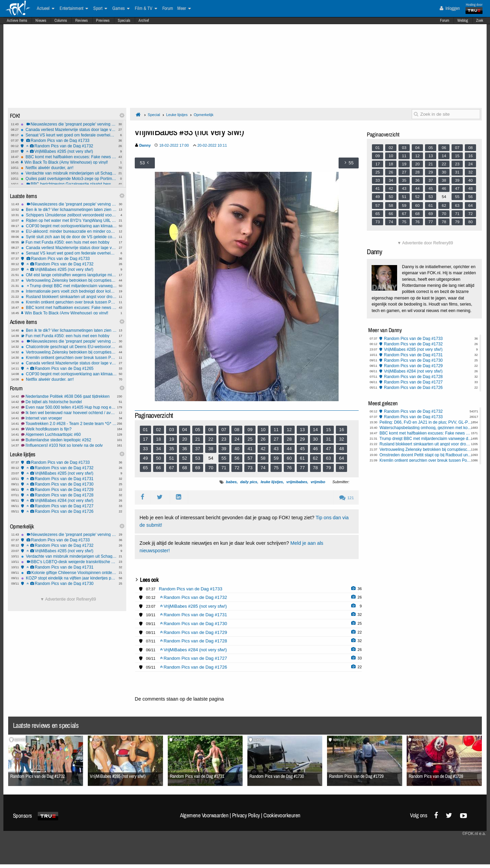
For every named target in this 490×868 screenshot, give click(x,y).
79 (328, 468)
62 (315, 458)
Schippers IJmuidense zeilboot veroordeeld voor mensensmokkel (69, 215)
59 (276, 458)
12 (289, 430)
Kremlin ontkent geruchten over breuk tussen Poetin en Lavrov (69, 302)
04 (184, 430)
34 (159, 449)
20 (184, 439)
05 (198, 430)
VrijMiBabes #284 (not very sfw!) (69, 501)
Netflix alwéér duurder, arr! (69, 168)
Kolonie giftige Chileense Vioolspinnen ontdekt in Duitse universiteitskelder (69, 573)
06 (211, 430)
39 (224, 449)
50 (159, 458)
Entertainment (74, 9)
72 (237, 468)
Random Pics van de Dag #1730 (69, 484)
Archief (144, 20)
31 (328, 439)
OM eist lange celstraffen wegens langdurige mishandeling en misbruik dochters (69, 275)
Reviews (81, 20)
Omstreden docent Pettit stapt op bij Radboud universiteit (426, 455)
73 (250, 468)
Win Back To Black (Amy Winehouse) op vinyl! (69, 162)
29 (302, 439)
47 (328, 449)
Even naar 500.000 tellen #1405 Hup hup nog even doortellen (69, 407)
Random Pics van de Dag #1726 (69, 511)
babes (231, 482)
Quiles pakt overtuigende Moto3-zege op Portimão (69, 179)
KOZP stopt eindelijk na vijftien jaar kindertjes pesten (69, 578)
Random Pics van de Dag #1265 (69, 369)
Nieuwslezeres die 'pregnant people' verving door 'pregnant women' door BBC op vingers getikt (69, 124)
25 (250, 439)
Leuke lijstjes (177, 115)
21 (198, 439)
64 (341, 458)
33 (145, 449)
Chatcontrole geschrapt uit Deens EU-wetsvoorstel (69, 347)
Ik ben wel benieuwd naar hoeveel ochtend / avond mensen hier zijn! (69, 413)
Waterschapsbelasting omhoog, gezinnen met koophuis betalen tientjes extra (426, 428)
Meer (184, 9)
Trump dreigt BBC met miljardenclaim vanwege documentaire (69, 286)
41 (250, 449)
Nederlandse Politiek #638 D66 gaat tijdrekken (69, 396)
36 (184, 449)
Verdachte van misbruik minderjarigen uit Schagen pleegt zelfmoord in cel (69, 173)
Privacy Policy (246, 815)
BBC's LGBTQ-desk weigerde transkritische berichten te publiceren (69, 562)
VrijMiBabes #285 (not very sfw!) (69, 151)
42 (263, 449)
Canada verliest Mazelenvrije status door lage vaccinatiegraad (69, 130)
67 (171, 468)
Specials (124, 20)
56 (237, 458)
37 (198, 449)
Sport (100, 9)
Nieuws (41, 20)
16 (341, 430)
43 (276, 449)
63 (328, 458)
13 (302, 430)
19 (171, 439)
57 (250, 458)
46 (315, 449)
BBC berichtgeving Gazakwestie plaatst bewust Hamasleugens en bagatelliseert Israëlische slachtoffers (69, 184)
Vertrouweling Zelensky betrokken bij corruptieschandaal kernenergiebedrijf (69, 280)
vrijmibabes (297, 482)
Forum (445, 20)
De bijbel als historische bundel (69, 402)
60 (289, 458)
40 (237, 449)
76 (289, 468)
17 (145, 439)
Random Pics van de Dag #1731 (69, 479)
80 (341, 468)
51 (171, 458)
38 (211, 449)
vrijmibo (318, 482)
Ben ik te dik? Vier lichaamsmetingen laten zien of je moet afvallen (69, 210)
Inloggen (450, 8)
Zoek (480, 20)
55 (224, 458)
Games (121, 9)
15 (328, 430)
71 (224, 468)
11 (276, 430)
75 (276, 468)
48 (341, 449)
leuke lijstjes (272, 482)
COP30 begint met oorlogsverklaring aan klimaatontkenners (69, 226)
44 (289, 449)
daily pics (249, 482)
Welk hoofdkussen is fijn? (69, 429)
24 (237, 439)
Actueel (46, 9)
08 (237, 430)
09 (250, 430)
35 (171, 449)
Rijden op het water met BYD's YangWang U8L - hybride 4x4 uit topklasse (69, 220)
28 (289, 439)
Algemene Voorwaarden (204, 815)
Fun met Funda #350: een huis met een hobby (69, 242)
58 (263, 458)
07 (224, 430)
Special (154, 115)
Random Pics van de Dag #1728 (69, 495)
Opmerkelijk (203, 115)
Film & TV (146, 9)
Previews (103, 20)
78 (315, 468)
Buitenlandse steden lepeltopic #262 (69, 440)
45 (302, 449)
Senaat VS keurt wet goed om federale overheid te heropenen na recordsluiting (69, 135)
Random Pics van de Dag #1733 (69, 141)
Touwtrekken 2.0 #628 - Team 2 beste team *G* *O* (69, 424)
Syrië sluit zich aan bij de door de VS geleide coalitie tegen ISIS (69, 237)
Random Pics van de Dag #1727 (69, 506)
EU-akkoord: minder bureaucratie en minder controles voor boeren (69, 231)
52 (184, 458)
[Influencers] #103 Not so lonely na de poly (69, 445)
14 (315, 430)
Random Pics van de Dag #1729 (69, 490)
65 (145, 468)
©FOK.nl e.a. (474, 834)
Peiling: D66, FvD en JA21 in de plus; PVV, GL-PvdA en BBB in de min (426, 422)
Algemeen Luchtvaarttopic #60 (69, 435)
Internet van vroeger (69, 418)
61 (302, 458)
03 (171, 430)
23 (224, 439)
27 (276, 439)
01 (145, 430)
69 (198, 468)
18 (159, 439)
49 (145, 458)
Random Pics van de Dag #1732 (69, 146)
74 (263, 468)
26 (263, 439)
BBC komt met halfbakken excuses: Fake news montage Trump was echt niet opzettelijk (69, 157)
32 (341, 439)
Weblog (463, 20)
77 (302, 468)
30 (315, 439)
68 (184, 468)
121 (347, 498)
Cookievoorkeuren (282, 815)
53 (198, 458)
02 (159, 430)
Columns (61, 20)
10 (263, 430)
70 (211, 468)
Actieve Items (17, 20)
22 (211, 439)
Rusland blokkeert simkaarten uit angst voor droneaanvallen (69, 297)
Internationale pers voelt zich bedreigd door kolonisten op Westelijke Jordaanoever (69, 291)
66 (159, 468)
